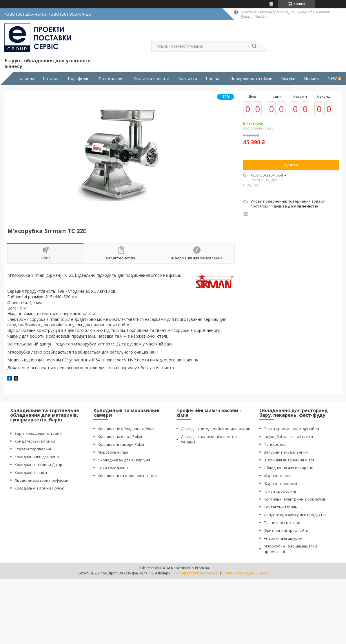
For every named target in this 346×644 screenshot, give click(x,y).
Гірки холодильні (113, 468)
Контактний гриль (281, 507)
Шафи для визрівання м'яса (289, 460)
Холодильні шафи (31, 472)
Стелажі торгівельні (33, 449)
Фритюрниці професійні (286, 530)
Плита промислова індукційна (291, 429)
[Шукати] (254, 46)
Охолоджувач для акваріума (124, 460)
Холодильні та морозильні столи (128, 476)
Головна (26, 79)
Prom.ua (202, 568)
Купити (291, 165)
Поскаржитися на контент (196, 573)
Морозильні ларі (113, 452)
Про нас (214, 79)
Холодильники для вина (37, 457)
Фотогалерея (111, 79)
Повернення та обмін (251, 79)
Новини (311, 79)
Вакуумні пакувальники (286, 452)
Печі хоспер (275, 444)
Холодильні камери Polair (121, 444)
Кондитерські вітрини (35, 441)
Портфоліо (79, 79)
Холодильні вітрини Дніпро (40, 465)
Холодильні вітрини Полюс (39, 488)
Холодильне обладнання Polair (126, 429)
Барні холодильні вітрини (38, 433)
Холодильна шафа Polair (120, 436)
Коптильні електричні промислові (295, 499)
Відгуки (288, 79)
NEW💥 (335, 79)
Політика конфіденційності (245, 573)
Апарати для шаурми (283, 538)
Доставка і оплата (151, 79)
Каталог (51, 79)
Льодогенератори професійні (42, 480)
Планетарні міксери (282, 523)
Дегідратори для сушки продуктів (295, 515)
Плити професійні (280, 491)
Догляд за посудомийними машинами (216, 429)
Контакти (188, 79)
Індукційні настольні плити (288, 436)
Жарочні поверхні (280, 483)
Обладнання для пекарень (288, 468)
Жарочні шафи (277, 476)
